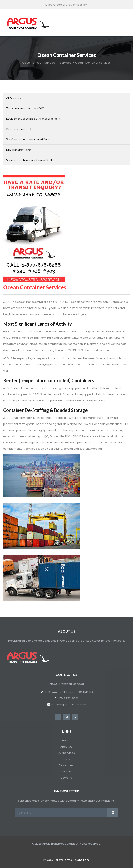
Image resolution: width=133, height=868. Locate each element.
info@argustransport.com (69, 704)
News (66, 759)
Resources (66, 765)
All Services (14, 98)
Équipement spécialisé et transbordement (33, 119)
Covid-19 (66, 778)
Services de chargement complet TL (29, 160)
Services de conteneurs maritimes (28, 139)
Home (66, 741)
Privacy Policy (52, 860)
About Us (66, 747)
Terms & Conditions (77, 860)
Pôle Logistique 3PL (19, 129)
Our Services (66, 753)
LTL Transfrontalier (19, 150)
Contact (66, 772)
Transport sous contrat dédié (25, 108)
